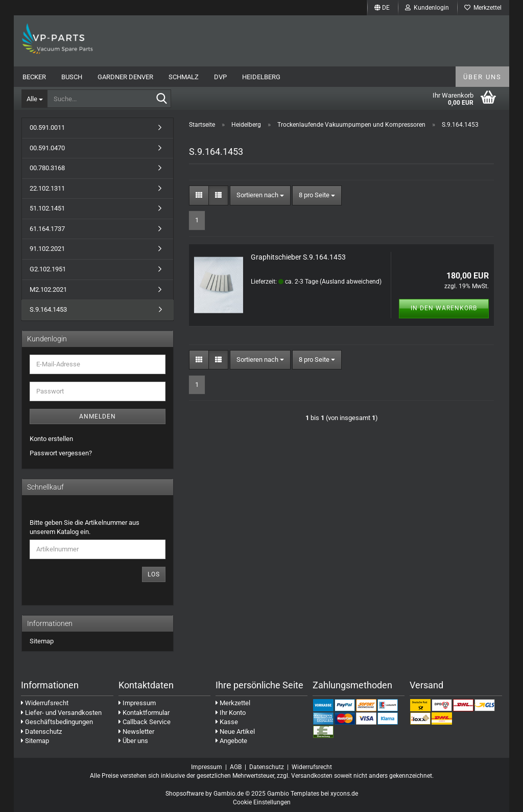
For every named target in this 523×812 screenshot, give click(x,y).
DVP (220, 77)
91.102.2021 (47, 249)
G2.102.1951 (48, 269)
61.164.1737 (47, 229)
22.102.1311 (47, 188)
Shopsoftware (185, 794)
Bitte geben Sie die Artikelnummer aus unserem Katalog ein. (85, 527)
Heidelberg (261, 77)
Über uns (482, 77)
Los (154, 574)
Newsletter (136, 732)
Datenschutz (41, 732)
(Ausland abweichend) (351, 282)
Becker (34, 77)
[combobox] (260, 195)
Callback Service (145, 722)
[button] (382, 8)
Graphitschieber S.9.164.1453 (298, 257)
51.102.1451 (47, 208)
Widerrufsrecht (45, 703)
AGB (236, 767)
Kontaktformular (144, 713)
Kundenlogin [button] (427, 8)
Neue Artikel (235, 732)
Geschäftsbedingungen (57, 722)
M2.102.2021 (48, 289)
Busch (72, 77)
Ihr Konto (231, 713)
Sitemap (42, 641)
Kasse (227, 722)
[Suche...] (34, 99)
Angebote (231, 741)
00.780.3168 (47, 168)
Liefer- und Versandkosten (61, 713)
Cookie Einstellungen (262, 802)
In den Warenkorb (444, 308)
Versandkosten (312, 776)
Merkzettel (483, 8)
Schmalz (184, 77)
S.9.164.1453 (48, 309)
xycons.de (344, 794)
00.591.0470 (47, 148)
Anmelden (98, 416)
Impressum (137, 703)
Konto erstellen (51, 439)
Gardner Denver (125, 77)
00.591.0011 (47, 127)
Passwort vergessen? (61, 453)
